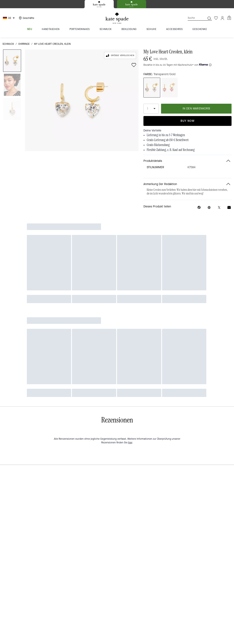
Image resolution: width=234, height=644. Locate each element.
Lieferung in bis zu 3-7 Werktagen (166, 135)
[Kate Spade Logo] (117, 18)
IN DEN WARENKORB (196, 109)
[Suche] (193, 18)
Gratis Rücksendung (158, 145)
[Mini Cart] (229, 18)
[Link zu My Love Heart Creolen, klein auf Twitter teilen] (219, 208)
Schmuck (8, 44)
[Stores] (26, 18)
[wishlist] (134, 65)
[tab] (99, 4)
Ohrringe (24, 44)
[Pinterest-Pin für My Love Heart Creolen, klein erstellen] (209, 208)
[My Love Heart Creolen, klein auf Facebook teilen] (199, 207)
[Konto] (223, 18)
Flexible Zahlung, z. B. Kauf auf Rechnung (171, 150)
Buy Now (187, 121)
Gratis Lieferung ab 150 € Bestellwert (168, 140)
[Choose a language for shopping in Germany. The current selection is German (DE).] (9, 18)
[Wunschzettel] (216, 18)
